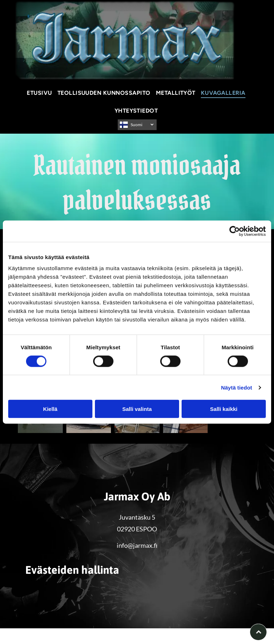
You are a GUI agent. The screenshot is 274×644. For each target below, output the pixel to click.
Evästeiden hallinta (32, 633)
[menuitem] (40, 93)
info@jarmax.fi (137, 545)
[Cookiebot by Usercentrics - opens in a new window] (235, 231)
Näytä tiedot (237, 387)
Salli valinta (137, 409)
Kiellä (50, 409)
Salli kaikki (224, 409)
